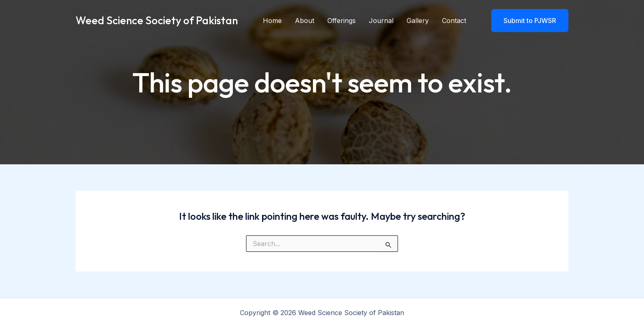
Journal (381, 21)
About (305, 21)
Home (272, 21)
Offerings (342, 21)
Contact (454, 21)
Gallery (418, 21)
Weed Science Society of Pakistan (157, 20)
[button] (525, 21)
